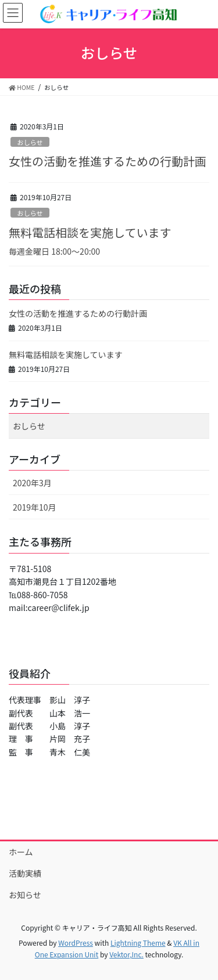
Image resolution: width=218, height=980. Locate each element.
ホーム (21, 852)
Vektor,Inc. (126, 954)
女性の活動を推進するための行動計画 (108, 161)
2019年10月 (35, 507)
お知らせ (25, 895)
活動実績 (25, 873)
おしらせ (30, 142)
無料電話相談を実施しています (90, 232)
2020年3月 (32, 483)
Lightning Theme (138, 943)
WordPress (76, 943)
